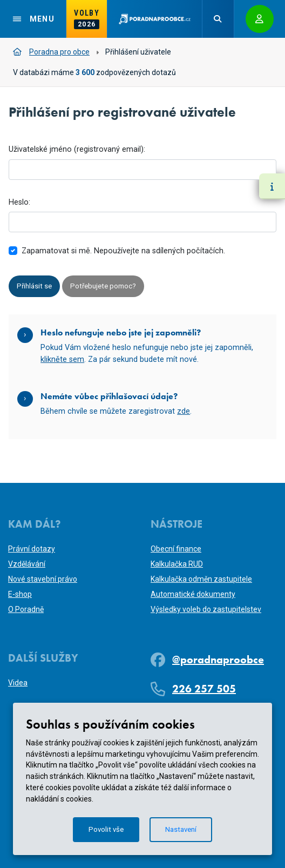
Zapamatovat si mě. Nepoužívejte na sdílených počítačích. (123, 251)
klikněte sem (62, 360)
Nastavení (182, 829)
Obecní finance (176, 549)
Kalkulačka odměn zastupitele (201, 579)
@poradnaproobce (218, 660)
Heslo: (19, 202)
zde (184, 412)
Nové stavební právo (43, 579)
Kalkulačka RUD (177, 564)
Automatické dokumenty (193, 594)
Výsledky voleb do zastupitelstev (206, 609)
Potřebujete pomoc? (107, 286)
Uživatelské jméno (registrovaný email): (77, 149)
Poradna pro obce (51, 52)
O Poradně (26, 609)
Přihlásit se (35, 286)
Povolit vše (105, 829)
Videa (18, 683)
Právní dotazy (32, 549)
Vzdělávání (27, 564)
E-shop (20, 594)
